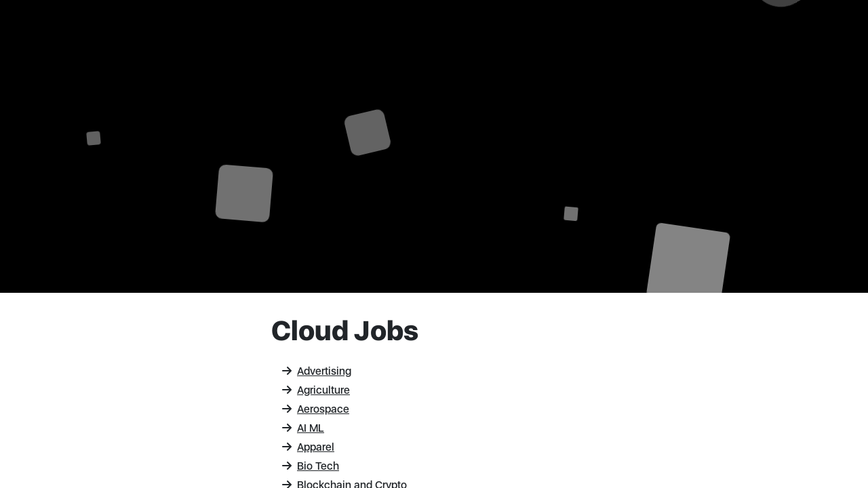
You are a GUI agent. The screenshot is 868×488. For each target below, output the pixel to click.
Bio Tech (311, 466)
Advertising (317, 371)
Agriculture (316, 390)
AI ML (303, 428)
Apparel (308, 447)
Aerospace (316, 409)
